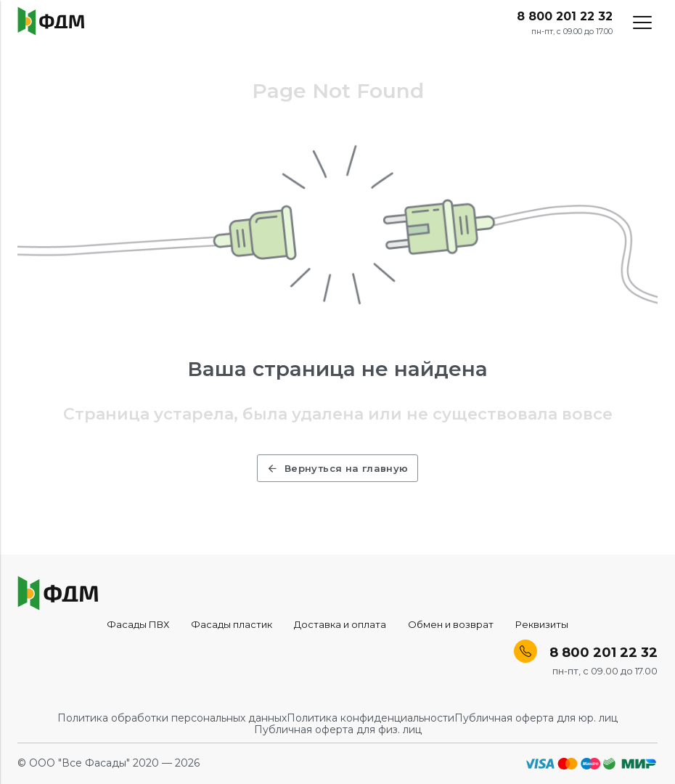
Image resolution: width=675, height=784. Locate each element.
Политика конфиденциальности (371, 718)
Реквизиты (542, 624)
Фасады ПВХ (138, 624)
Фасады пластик (232, 624)
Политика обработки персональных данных (172, 718)
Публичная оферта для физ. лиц (338, 730)
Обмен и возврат (451, 624)
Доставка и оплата (340, 624)
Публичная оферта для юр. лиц (536, 718)
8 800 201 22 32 (565, 17)
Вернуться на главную (337, 468)
